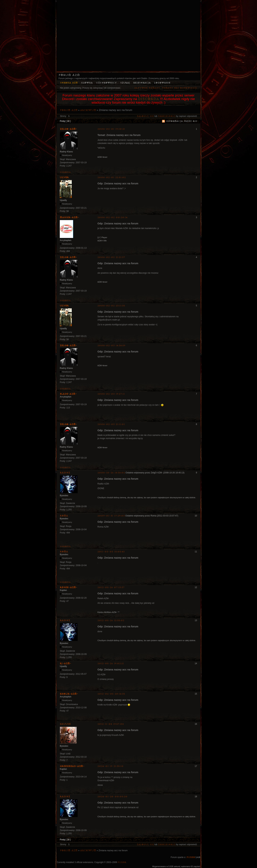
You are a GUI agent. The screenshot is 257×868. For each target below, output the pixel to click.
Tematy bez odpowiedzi (179, 88)
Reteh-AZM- (69, 587)
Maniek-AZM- (69, 217)
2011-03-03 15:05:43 (111, 552)
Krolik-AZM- (69, 694)
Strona (65, 172)
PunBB (191, 857)
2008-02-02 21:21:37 (111, 257)
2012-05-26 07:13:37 (111, 587)
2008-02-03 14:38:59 (111, 346)
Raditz (65, 473)
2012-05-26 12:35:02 (111, 620)
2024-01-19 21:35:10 (110, 766)
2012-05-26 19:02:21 (111, 664)
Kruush (65, 724)
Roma (64, 516)
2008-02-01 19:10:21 (111, 129)
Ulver (64, 177)
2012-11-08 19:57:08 (111, 724)
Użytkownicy (106, 83)
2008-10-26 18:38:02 (111, 473)
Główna (87, 83)
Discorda (148, 99)
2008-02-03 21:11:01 (111, 424)
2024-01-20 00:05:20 (112, 797)
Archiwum (88, 110)
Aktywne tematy (147, 88)
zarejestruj (167, 116)
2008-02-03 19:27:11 (111, 394)
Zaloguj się (145, 116)
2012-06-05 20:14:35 (111, 694)
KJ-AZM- (65, 663)
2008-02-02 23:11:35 (111, 306)
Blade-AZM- (68, 394)
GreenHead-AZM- (72, 766)
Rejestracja (142, 83)
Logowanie (162, 83)
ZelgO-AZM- (68, 129)
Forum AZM (69, 75)
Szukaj (125, 83)
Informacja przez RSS (182, 121)
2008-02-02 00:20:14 (112, 217)
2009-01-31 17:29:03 (111, 516)
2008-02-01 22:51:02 (112, 177)
